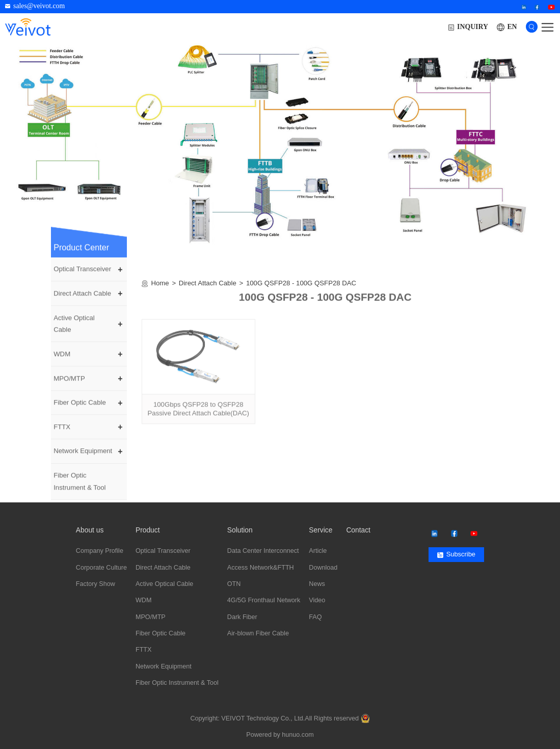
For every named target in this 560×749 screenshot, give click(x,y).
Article (318, 551)
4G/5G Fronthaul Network (264, 600)
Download (323, 568)
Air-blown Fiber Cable (258, 633)
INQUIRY (468, 27)
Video (317, 600)
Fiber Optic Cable (80, 407)
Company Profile (100, 551)
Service (321, 530)
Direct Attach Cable (82, 298)
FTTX (62, 432)
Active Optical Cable (74, 329)
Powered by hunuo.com (280, 735)
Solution (240, 530)
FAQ (315, 617)
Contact (358, 530)
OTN (234, 584)
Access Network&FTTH (261, 568)
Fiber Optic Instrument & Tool (79, 486)
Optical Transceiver (82, 274)
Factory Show (96, 584)
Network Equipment (83, 456)
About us (90, 530)
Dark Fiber (242, 617)
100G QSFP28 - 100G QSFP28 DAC (301, 288)
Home (160, 288)
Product (148, 530)
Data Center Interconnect (263, 551)
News (317, 584)
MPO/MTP (69, 383)
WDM (62, 359)
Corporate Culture (101, 568)
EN (512, 27)
